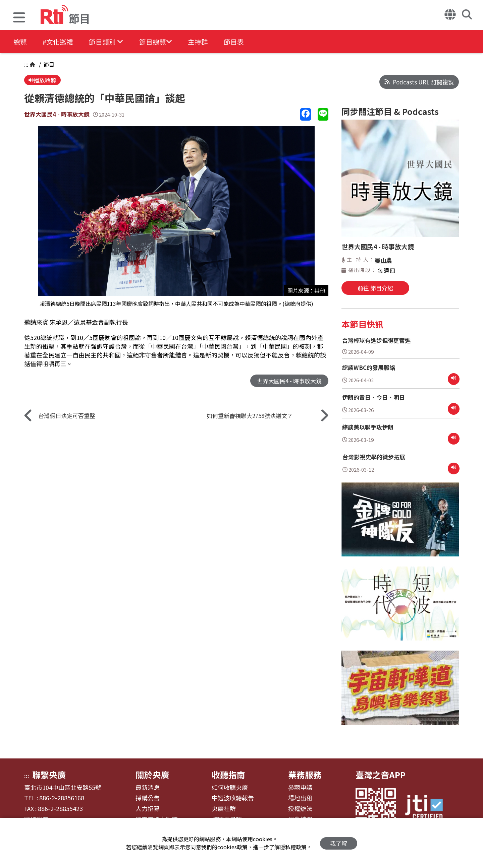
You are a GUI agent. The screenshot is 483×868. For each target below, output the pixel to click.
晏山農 (383, 260)
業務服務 (305, 775)
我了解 (339, 843)
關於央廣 (152, 775)
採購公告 (148, 798)
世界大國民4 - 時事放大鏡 (57, 115)
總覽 (20, 42)
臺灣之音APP (381, 775)
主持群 (202, 42)
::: (26, 64)
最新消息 (148, 788)
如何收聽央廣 (230, 788)
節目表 (239, 42)
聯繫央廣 (49, 775)
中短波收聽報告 (233, 798)
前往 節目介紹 (375, 288)
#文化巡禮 (59, 42)
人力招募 (148, 809)
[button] (19, 18)
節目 (48, 64)
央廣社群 (224, 809)
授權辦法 (300, 809)
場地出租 (300, 798)
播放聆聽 (42, 80)
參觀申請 (300, 788)
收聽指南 (228, 775)
